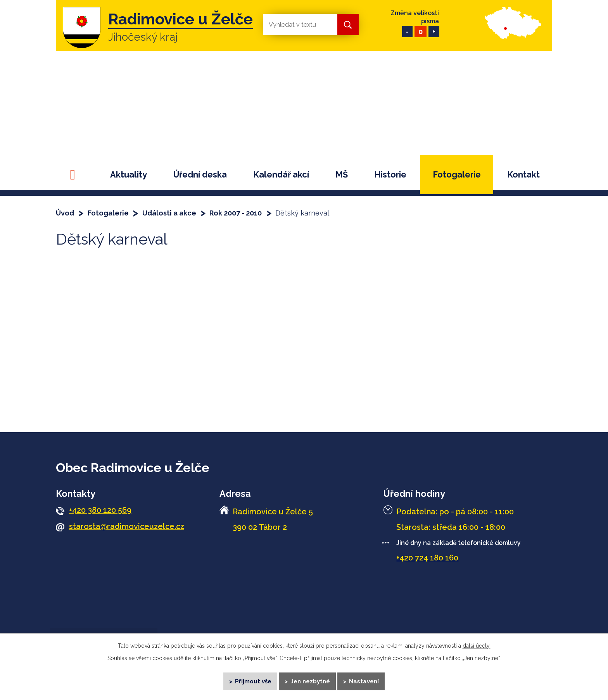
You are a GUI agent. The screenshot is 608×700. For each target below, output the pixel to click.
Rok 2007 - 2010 (236, 213)
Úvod (76, 175)
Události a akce (169, 213)
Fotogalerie (457, 175)
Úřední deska (200, 175)
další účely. (477, 645)
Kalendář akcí (281, 175)
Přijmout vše (253, 681)
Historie (390, 175)
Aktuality (129, 175)
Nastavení (365, 681)
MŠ (342, 175)
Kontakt (523, 175)
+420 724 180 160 (427, 558)
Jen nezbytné (310, 681)
